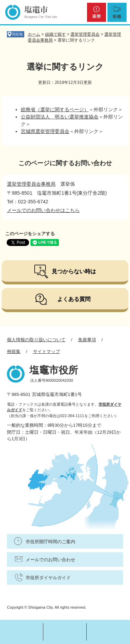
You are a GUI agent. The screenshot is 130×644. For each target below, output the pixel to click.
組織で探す (55, 34)
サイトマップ (46, 351)
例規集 (14, 351)
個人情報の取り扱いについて (36, 340)
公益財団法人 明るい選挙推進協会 (60, 117)
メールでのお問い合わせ (50, 560)
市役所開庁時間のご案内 (50, 542)
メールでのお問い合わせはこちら (43, 210)
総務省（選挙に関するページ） (55, 109)
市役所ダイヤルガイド (48, 578)
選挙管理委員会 (85, 34)
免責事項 (87, 340)
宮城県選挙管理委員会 (45, 131)
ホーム (34, 34)
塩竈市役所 (54, 370)
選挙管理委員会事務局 (31, 184)
